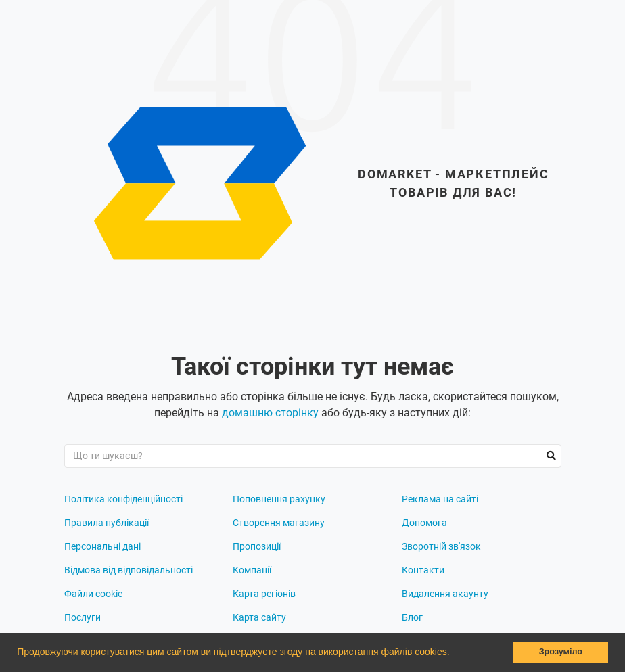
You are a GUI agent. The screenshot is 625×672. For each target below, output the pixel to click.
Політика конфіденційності (123, 499)
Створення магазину (279, 523)
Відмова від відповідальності (129, 570)
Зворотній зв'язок (441, 546)
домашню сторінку (270, 413)
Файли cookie (93, 594)
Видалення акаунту (445, 594)
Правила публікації (107, 523)
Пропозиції (257, 546)
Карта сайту (259, 617)
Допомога (424, 523)
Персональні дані (102, 546)
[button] (454, 654)
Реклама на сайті (440, 499)
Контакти (423, 570)
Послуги (83, 617)
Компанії (252, 570)
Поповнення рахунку (279, 499)
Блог (412, 617)
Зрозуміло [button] (561, 652)
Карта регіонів (264, 594)
